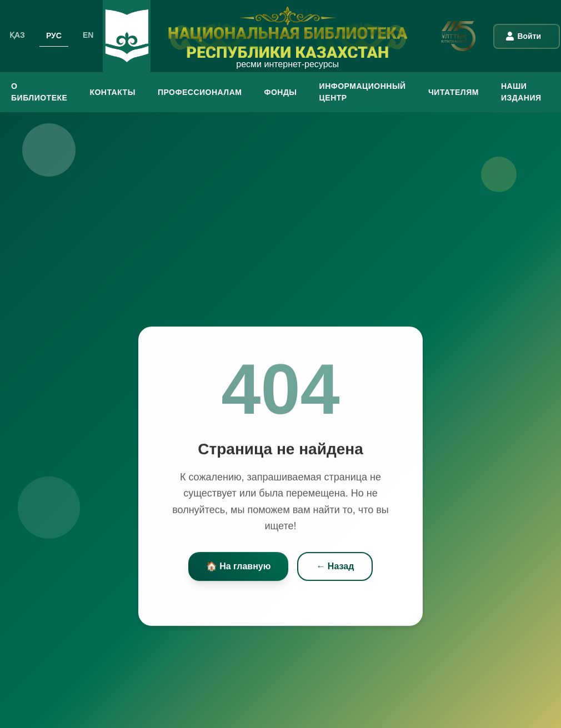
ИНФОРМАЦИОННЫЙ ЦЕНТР (363, 92)
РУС (54, 35)
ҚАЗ (17, 35)
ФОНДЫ (280, 92)
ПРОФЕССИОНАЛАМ (200, 92)
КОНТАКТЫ (112, 92)
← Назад (335, 567)
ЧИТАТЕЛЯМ (454, 92)
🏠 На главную (239, 567)
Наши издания (521, 92)
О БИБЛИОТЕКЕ (39, 92)
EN (88, 35)
